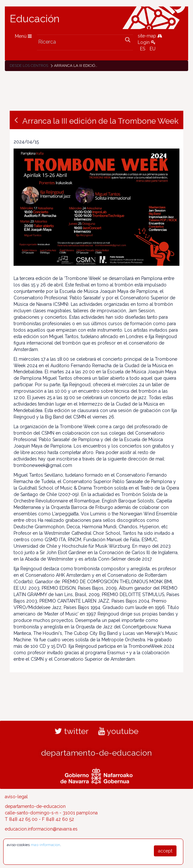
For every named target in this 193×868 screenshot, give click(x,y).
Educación (35, 19)
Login (147, 42)
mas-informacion (45, 845)
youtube (118, 731)
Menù (23, 36)
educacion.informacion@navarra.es (41, 829)
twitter (72, 731)
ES (143, 49)
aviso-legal (16, 797)
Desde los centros (29, 66)
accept (165, 851)
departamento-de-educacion (96, 753)
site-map (150, 36)
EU (153, 49)
